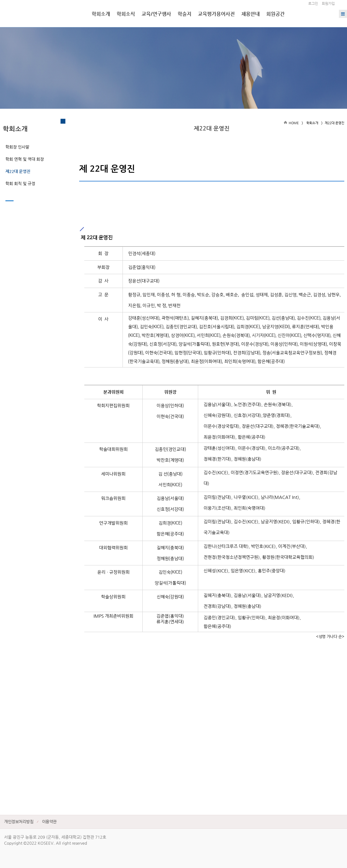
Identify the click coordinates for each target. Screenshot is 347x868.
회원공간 (275, 14)
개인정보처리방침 (19, 821)
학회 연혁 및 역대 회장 (25, 159)
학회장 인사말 (17, 147)
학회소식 (126, 14)
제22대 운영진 (18, 171)
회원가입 (328, 3)
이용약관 (49, 821)
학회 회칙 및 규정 (20, 183)
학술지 (184, 14)
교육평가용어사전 (216, 14)
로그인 (313, 3)
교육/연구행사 (156, 14)
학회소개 (101, 14)
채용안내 (250, 14)
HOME (294, 123)
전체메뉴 (343, 14)
